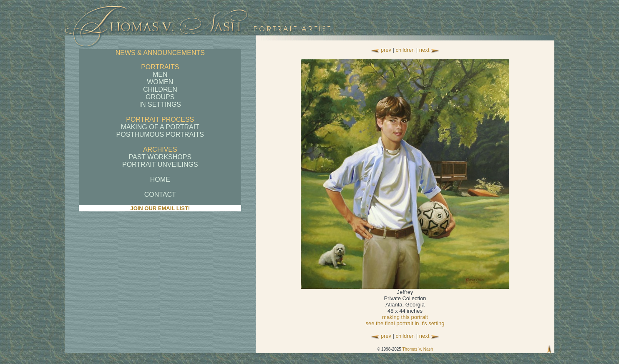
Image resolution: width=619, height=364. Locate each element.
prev (386, 50)
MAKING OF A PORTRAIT (160, 127)
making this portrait (405, 317)
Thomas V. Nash (418, 349)
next (424, 50)
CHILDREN (160, 89)
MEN (160, 74)
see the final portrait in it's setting (405, 323)
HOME (160, 179)
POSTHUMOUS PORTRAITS (160, 134)
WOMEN (160, 82)
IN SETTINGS (160, 104)
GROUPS (160, 97)
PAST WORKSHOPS (160, 157)
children (405, 50)
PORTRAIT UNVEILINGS (160, 164)
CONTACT (160, 195)
